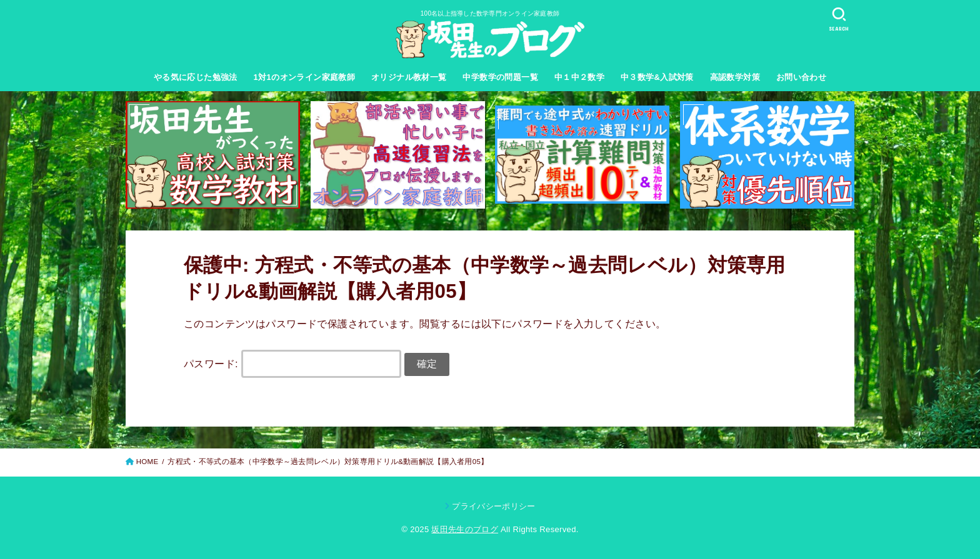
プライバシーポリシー (493, 506)
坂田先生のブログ (465, 529)
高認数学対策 (735, 77)
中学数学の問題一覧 (500, 77)
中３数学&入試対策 (657, 77)
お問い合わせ (801, 77)
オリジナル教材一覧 (409, 77)
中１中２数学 (579, 77)
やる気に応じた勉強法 (196, 77)
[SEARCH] (839, 19)
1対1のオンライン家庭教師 (305, 77)
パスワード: (292, 364)
